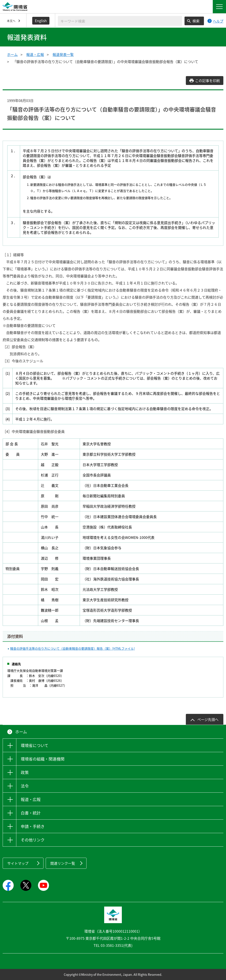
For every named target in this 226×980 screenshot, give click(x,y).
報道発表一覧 (63, 54)
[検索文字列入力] (120, 21)
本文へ (11, 21)
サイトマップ (18, 863)
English (41, 21)
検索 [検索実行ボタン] (196, 21)
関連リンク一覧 (63, 863)
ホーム (12, 54)
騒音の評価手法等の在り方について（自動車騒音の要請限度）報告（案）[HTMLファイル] (73, 648)
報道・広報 (35, 54)
